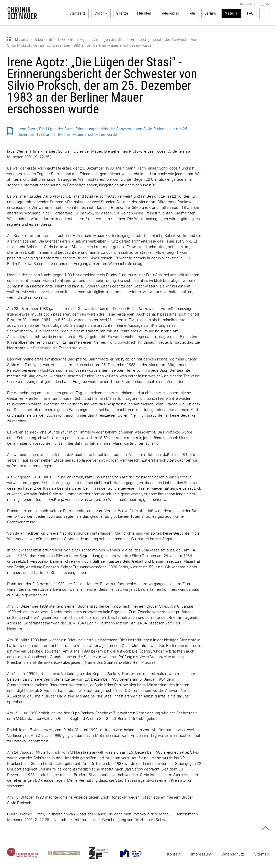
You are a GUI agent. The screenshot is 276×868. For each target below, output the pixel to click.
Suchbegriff (264, 14)
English (263, 4)
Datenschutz (233, 854)
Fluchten (144, 13)
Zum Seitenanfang (265, 828)
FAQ (250, 13)
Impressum (201, 854)
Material (231, 13)
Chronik (101, 13)
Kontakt (174, 854)
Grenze (122, 13)
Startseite (78, 13)
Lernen (210, 13)
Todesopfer (170, 13)
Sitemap (262, 854)
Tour (192, 13)
